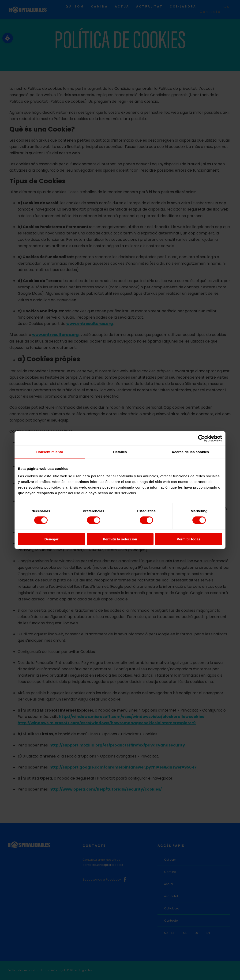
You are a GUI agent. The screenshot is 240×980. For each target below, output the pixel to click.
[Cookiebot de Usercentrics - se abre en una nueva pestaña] (201, 438)
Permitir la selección (120, 539)
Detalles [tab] (120, 452)
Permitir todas (189, 539)
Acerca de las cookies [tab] (190, 452)
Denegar (51, 539)
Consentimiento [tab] (50, 452)
